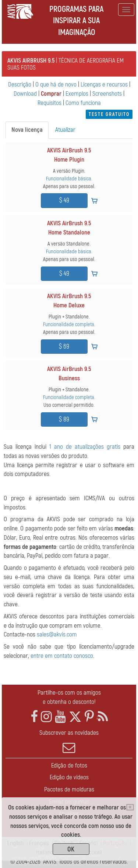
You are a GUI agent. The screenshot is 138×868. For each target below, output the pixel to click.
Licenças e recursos (104, 84)
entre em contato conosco (62, 656)
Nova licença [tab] (27, 130)
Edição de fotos (69, 765)
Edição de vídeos (69, 777)
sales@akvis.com (57, 634)
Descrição (20, 84)
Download (25, 94)
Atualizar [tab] (65, 130)
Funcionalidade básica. (69, 179)
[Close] (130, 807)
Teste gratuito (109, 114)
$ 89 (64, 419)
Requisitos (49, 103)
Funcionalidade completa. (69, 324)
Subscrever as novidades (69, 741)
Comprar (51, 94)
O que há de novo (56, 84)
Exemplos (77, 94)
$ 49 (64, 200)
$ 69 (64, 347)
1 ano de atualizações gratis (85, 447)
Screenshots (107, 94)
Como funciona (83, 103)
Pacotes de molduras (69, 789)
